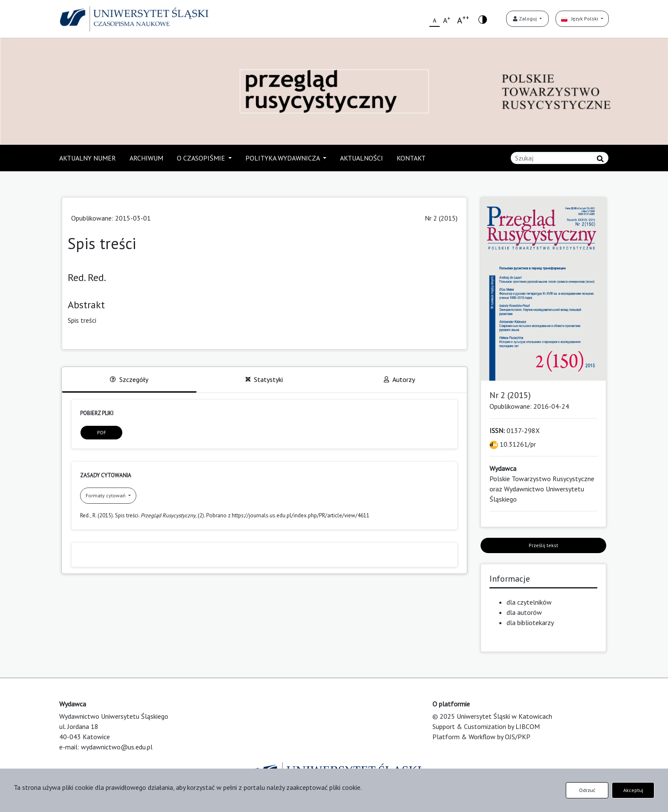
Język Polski (580, 19)
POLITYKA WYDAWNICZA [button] (283, 158)
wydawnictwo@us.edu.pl (117, 747)
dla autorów (524, 612)
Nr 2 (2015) (441, 218)
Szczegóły (129, 379)
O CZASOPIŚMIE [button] (202, 158)
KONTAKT (411, 158)
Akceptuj (633, 790)
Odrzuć (587, 790)
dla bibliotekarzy (530, 623)
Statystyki (264, 379)
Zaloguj (525, 19)
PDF (102, 432)
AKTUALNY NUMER (88, 158)
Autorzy (399, 379)
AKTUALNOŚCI (361, 158)
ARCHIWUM (146, 158)
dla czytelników (529, 602)
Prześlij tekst (543, 545)
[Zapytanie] (560, 158)
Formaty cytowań (106, 495)
